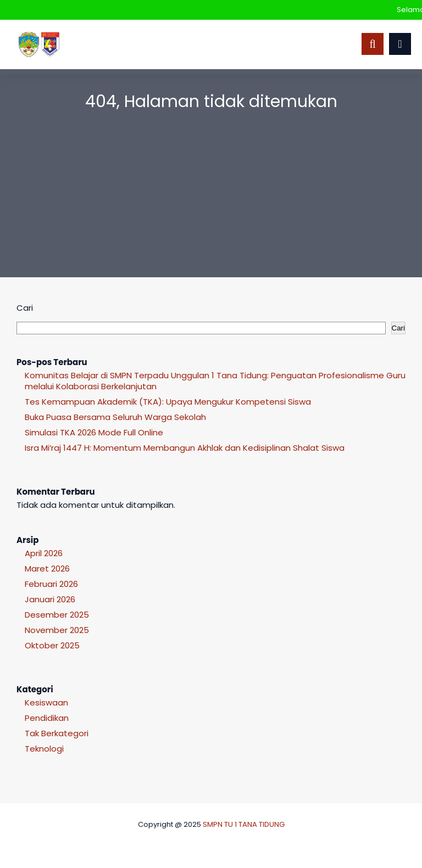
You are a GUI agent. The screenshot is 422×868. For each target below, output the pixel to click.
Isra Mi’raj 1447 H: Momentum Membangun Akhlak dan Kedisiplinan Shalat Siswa (185, 448)
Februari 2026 (51, 584)
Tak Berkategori (57, 733)
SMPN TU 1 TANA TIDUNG (244, 824)
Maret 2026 (47, 569)
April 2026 (44, 553)
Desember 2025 (57, 615)
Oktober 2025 (52, 645)
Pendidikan (47, 718)
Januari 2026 (50, 599)
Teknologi (44, 749)
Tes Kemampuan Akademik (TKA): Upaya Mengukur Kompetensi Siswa (168, 402)
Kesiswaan (46, 702)
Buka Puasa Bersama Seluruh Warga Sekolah (115, 417)
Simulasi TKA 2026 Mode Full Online (94, 432)
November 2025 (57, 630)
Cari (25, 308)
